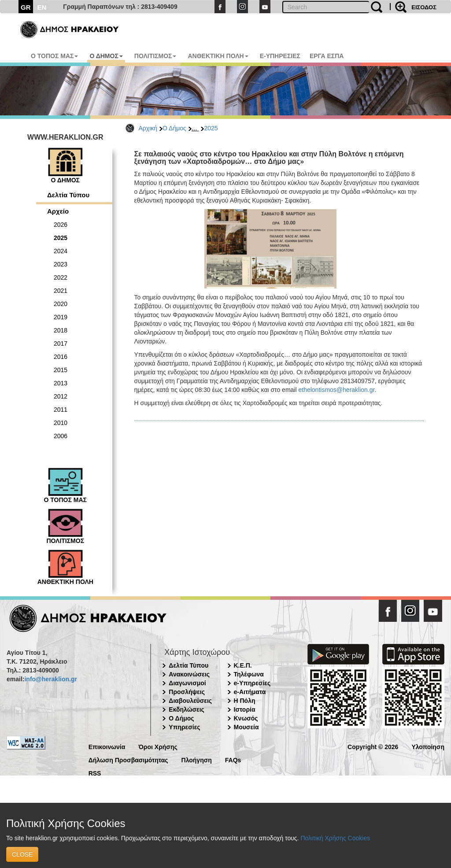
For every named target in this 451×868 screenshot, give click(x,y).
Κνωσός (246, 718)
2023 (61, 264)
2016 (61, 357)
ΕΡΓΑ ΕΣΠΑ (327, 56)
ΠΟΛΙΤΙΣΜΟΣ (155, 56)
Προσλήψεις (187, 692)
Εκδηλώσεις (187, 709)
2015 (61, 370)
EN (42, 7)
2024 (61, 251)
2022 (61, 277)
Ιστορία (245, 709)
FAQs (233, 759)
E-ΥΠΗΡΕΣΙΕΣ (280, 56)
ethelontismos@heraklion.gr (336, 390)
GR (26, 7)
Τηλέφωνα (249, 674)
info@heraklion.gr (50, 679)
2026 (61, 225)
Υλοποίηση (428, 746)
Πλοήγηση (197, 759)
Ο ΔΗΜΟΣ (106, 56)
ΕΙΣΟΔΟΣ (424, 7)
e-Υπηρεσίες (252, 683)
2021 (61, 291)
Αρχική (148, 128)
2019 (61, 317)
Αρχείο (58, 211)
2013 (61, 383)
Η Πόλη (245, 701)
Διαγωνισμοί (187, 683)
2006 (61, 436)
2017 (61, 344)
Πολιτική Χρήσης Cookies (335, 838)
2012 (61, 396)
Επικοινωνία (107, 746)
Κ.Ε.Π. (243, 665)
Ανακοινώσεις (189, 674)
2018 (61, 330)
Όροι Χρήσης (158, 746)
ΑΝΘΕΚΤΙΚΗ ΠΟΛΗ (218, 56)
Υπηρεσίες (184, 727)
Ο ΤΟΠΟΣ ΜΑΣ (54, 56)
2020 (61, 304)
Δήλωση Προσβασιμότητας (128, 759)
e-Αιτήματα (250, 692)
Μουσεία (246, 727)
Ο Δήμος (174, 128)
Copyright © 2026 (373, 746)
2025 (211, 128)
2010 (61, 423)
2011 (61, 410)
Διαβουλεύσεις (190, 701)
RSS (95, 773)
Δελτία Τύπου (68, 195)
